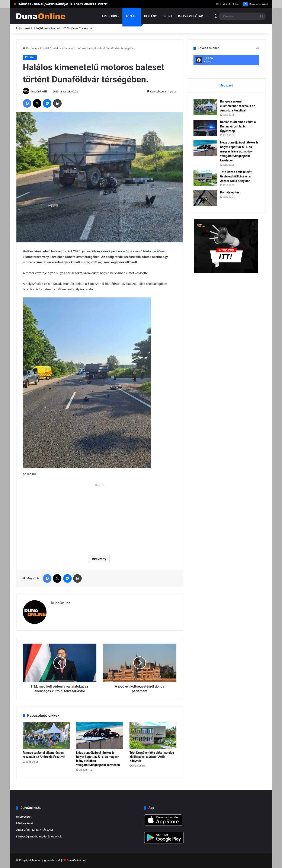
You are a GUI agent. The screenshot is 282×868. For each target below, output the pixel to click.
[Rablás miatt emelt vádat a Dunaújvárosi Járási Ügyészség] (205, 128)
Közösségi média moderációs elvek (39, 836)
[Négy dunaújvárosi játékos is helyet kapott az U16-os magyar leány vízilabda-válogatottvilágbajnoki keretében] (100, 735)
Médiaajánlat (25, 823)
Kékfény (150, 16)
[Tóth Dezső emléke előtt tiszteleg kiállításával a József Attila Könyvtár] (153, 735)
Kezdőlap (30, 48)
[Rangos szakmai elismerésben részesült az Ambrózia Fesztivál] (46, 735)
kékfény (100, 559)
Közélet (132, 16)
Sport (168, 16)
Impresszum (24, 817)
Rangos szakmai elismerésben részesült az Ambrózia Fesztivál (238, 106)
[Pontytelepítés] (205, 198)
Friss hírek (111, 16)
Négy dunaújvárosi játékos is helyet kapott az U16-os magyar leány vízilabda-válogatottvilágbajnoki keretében (239, 151)
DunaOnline (37, 92)
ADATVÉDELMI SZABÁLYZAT (35, 830)
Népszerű (226, 85)
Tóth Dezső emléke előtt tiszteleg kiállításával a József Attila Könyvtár (152, 757)
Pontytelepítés (230, 192)
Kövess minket (255, 4)
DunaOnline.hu (76, 860)
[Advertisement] (100, 518)
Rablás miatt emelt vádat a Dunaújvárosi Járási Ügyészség (238, 126)
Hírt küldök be (227, 4)
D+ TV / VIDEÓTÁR (190, 16)
